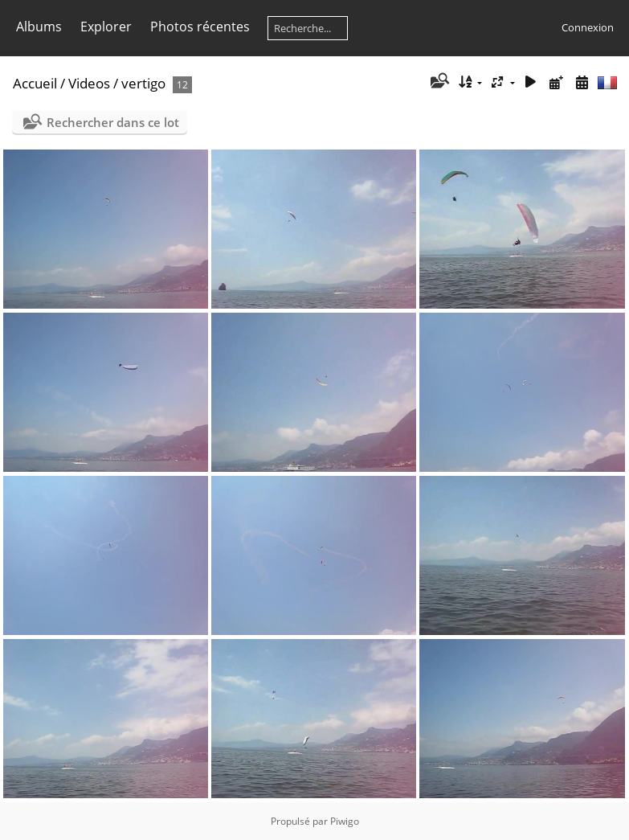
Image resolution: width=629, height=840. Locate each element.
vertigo (143, 83)
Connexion (588, 27)
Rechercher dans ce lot (113, 122)
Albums (39, 27)
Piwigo (345, 821)
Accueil (35, 83)
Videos (89, 83)
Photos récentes (200, 27)
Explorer (106, 27)
